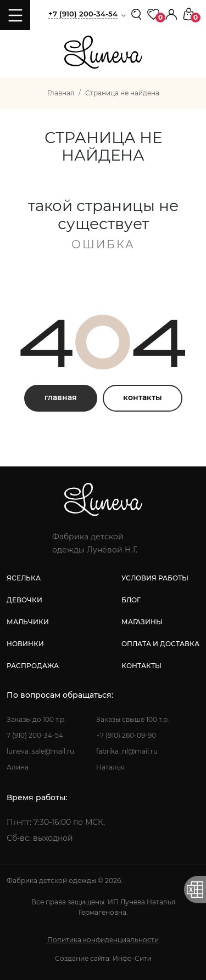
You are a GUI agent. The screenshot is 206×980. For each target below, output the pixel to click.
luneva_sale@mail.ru (40, 751)
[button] (171, 13)
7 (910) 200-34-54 (35, 735)
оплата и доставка (160, 644)
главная (61, 397)
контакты (143, 397)
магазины (142, 622)
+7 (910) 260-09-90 (126, 735)
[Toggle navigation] (15, 15)
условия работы (155, 578)
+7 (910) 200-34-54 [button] (83, 14)
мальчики (28, 622)
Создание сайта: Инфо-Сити (103, 958)
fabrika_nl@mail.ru (127, 751)
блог (131, 600)
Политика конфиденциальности (103, 940)
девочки (24, 600)
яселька (24, 578)
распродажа (33, 666)
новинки (25, 644)
